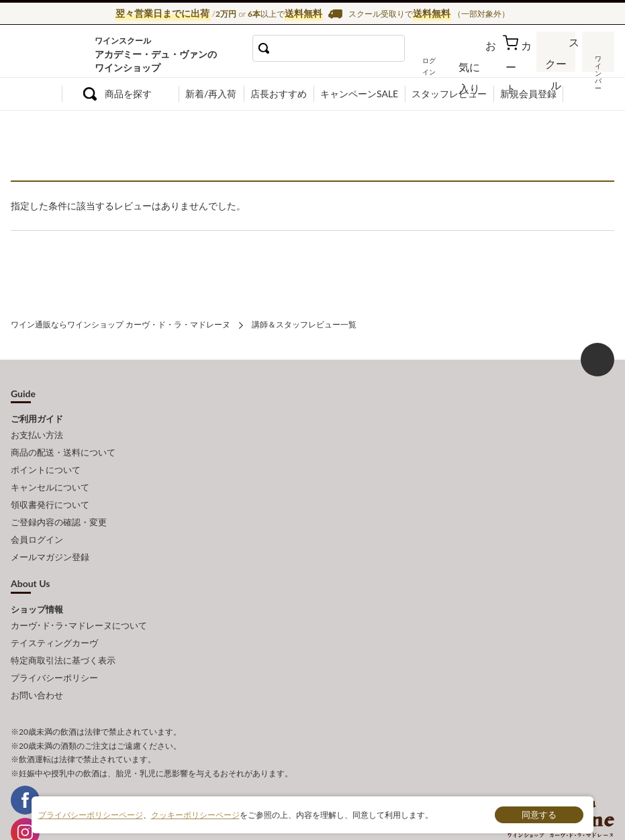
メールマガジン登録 (50, 535)
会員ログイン (37, 520)
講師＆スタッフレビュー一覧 (304, 323)
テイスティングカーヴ (54, 616)
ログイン (447, 65)
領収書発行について (50, 490)
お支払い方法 (37, 431)
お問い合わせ (37, 660)
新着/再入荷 (211, 94)
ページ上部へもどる (597, 357)
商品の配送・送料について (63, 446)
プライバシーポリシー (54, 645)
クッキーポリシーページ (195, 814)
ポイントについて (46, 461)
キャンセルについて (50, 476)
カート (518, 65)
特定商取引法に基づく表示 (63, 631)
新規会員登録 (528, 94)
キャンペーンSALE (359, 94)
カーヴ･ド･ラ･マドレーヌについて (79, 601)
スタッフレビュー (449, 94)
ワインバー (597, 62)
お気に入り (484, 65)
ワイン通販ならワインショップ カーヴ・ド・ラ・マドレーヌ (56, 54)
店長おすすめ (279, 94)
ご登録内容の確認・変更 (59, 505)
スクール (557, 63)
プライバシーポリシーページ (91, 814)
